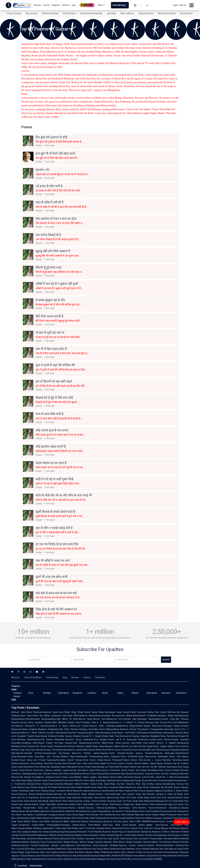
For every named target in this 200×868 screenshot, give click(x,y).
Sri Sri (25, 798)
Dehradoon (181, 693)
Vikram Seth (175, 757)
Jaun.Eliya (111, 13)
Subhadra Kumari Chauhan (44, 859)
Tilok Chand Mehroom (165, 712)
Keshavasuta (126, 736)
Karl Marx (119, 791)
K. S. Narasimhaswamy (108, 722)
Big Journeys (32, 13)
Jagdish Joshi (153, 825)
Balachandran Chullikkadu (145, 716)
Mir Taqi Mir (152, 767)
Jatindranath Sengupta (46, 815)
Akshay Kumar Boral (68, 815)
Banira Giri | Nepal (71, 856)
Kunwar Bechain (67, 852)
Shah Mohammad (147, 801)
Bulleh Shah (94, 804)
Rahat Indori (142, 743)
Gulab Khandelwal (26, 767)
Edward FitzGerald (113, 760)
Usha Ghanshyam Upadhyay (47, 767)
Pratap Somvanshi (144, 852)
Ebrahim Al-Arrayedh (106, 794)
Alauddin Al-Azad (33, 753)
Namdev (20, 753)
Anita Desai (34, 757)
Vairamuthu (143, 739)
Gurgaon (18, 693)
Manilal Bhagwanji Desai (34, 842)
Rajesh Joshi (123, 733)
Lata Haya (158, 852)
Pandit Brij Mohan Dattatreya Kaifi (49, 716)
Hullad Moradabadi (150, 770)
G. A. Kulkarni (169, 743)
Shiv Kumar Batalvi (135, 798)
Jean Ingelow (52, 852)
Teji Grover (112, 763)
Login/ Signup (182, 822)
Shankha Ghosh (146, 808)
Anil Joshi (108, 839)
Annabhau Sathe (30, 743)
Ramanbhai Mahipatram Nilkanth (41, 835)
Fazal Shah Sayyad (165, 798)
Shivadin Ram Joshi (78, 763)
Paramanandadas (166, 780)
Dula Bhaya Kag (57, 832)
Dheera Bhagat (126, 842)
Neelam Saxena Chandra (140, 753)
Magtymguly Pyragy (132, 780)
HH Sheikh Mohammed (59, 787)
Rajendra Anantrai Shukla (106, 832)
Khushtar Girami (51, 712)
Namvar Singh (85, 719)
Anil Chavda (155, 828)
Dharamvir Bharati (50, 13)
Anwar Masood (107, 798)
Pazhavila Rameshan (172, 760)
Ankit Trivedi (85, 828)
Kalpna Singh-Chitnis (91, 770)
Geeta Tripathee (118, 753)
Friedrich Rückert (89, 784)
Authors (66, 5)
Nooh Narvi (156, 774)
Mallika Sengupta (154, 818)
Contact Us (100, 677)
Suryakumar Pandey (29, 825)
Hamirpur (166, 693)
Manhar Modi (100, 825)
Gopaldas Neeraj (141, 842)
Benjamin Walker (166, 716)
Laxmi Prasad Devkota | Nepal (49, 856)
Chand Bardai (31, 787)
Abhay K (31, 815)
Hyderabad (63, 693)
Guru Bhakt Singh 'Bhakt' (71, 712)
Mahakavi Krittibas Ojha (65, 818)
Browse (38, 5)
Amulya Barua (27, 722)
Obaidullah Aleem (115, 780)
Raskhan (45, 791)
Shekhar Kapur (68, 757)
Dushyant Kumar (146, 13)
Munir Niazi (94, 798)
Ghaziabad (152, 693)
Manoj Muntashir (170, 856)
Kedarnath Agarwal (82, 791)
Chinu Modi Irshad (118, 825)
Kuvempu (150, 722)
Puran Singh (132, 801)
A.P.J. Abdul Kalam (128, 835)
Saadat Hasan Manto (93, 787)
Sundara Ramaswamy (57, 733)
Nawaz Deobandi (49, 736)
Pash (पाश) (78, 859)
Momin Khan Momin (105, 750)
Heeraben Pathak (70, 825)
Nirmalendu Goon (84, 811)
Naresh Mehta (66, 791)
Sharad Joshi (140, 777)
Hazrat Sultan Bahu (42, 804)
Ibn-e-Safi (173, 722)
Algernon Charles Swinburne (133, 845)
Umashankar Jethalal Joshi (51, 845)
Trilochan (74, 729)
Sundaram (144, 839)
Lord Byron (179, 804)
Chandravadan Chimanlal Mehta (164, 839)
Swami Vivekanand (123, 750)
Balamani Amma (128, 729)
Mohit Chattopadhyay (50, 825)
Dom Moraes (46, 770)
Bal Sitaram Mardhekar (53, 739)
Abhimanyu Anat (174, 767)
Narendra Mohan (124, 716)
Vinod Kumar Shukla (93, 760)
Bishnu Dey (140, 818)
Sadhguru (102, 859)
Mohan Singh (65, 798)
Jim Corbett (83, 726)
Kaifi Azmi (68, 859)
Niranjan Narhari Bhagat (82, 842)
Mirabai (21, 787)
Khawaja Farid (162, 801)
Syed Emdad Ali (153, 811)
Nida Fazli (121, 794)
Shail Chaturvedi (66, 774)
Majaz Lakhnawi (34, 780)
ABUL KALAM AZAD (115, 856)
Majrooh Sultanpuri (45, 777)
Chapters (56, 5)
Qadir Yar (121, 801)
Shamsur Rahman (95, 808)
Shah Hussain (25, 804)
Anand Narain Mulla (94, 712)
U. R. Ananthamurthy (44, 726)
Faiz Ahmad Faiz (28, 777)
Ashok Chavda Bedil (114, 828)
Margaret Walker (112, 746)
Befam (137, 832)
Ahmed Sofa (99, 719)
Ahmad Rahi (36, 801)
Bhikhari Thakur (82, 777)
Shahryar (162, 767)
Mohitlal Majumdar (135, 815)
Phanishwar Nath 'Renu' (30, 791)
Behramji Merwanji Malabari (70, 835)
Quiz (74, 5)
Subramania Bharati (172, 733)
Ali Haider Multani (86, 794)
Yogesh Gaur (134, 770)
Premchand (63, 808)
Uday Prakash (77, 787)
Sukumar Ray (83, 818)
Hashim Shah (61, 801)
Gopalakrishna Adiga (125, 726)
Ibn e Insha (168, 777)
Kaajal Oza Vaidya (40, 832)
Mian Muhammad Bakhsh (64, 804)
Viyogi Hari (43, 787)
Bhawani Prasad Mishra (135, 856)
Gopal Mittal (73, 716)
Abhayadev (22, 757)
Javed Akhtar (164, 739)
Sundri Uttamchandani (57, 746)
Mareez (165, 828)
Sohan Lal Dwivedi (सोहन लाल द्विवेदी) (147, 859)
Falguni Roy (83, 815)
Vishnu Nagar (89, 780)
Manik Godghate (30, 729)
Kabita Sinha (131, 808)
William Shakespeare (104, 852)
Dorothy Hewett (155, 777)
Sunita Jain (114, 739)
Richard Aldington (77, 746)
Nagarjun (105, 753)
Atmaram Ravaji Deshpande (79, 739)
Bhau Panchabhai (169, 736)
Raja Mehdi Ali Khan (67, 719)
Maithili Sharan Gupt (34, 821)
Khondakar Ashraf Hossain (69, 760)
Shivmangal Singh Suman (117, 712)
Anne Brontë (165, 770)
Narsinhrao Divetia (90, 845)
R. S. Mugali (95, 736)
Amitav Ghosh (114, 743)
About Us (15, 677)
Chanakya (31, 784)
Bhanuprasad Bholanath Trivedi (79, 832)
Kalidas (89, 746)
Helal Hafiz (71, 811)
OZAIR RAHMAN (143, 821)
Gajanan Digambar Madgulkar (146, 736)
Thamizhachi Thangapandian (150, 729)
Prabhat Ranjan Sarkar (135, 811)
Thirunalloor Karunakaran (64, 750)
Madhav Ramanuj (33, 828)
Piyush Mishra (103, 849)
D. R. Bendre (138, 722)
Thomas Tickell (108, 804)
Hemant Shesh (32, 770)
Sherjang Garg (86, 729)
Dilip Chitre (64, 729)
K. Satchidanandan (29, 774)
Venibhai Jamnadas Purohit (89, 839)
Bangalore (78, 693)
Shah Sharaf (24, 801)
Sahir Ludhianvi (127, 13)
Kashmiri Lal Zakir (129, 746)
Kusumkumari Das (169, 811)
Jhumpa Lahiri (129, 743)
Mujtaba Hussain (81, 736)
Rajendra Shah (111, 842)
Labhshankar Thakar (52, 828)
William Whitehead (72, 821)
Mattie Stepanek (112, 757)
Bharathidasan (156, 733)
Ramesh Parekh (29, 845)
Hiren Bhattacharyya (161, 750)
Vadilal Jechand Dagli (109, 835)
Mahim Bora (174, 746)
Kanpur (17, 696)
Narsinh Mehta (155, 845)
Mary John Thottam (50, 757)
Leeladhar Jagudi (61, 770)
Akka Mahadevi (59, 722)
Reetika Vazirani (65, 736)
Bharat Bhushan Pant (87, 849)
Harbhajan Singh (80, 798)
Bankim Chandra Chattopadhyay (152, 835)
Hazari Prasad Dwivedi (52, 780)
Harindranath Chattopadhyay (89, 757)
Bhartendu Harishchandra (103, 791)
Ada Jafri (141, 767)
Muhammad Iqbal (165, 804)
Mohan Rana (43, 763)
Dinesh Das (21, 815)
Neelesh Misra (90, 859)
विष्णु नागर (79, 780)
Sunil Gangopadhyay (101, 811)
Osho (19, 798)
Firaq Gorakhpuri (27, 856)
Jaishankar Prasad (171, 818)
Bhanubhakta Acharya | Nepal (92, 856)
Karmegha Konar (172, 729)
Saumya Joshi (168, 825)
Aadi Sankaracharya (83, 743)
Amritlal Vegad (145, 746)
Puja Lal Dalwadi (126, 832)
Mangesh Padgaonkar (48, 729)
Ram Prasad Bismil (59, 763)
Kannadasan (106, 733)
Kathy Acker (37, 808)
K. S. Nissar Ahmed (66, 726)
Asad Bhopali (28, 746)
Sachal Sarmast (75, 801)
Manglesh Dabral (72, 784)
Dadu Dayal (104, 784)
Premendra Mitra (174, 815)
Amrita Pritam (69, 13)
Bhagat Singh (24, 852)
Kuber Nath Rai (116, 767)
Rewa (105, 693)
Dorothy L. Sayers (152, 760)
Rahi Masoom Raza (173, 849)
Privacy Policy (52, 677)
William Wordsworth (53, 821)
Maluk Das (115, 784)
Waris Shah (82, 804)
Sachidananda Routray (173, 784)
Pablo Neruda (23, 808)
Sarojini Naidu (70, 753)
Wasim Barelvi (130, 767)
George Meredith (149, 780)
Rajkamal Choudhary (164, 791)
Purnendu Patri (97, 815)
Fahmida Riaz (130, 719)
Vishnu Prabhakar (129, 757)
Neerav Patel (86, 825)
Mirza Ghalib (26, 859)
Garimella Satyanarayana (29, 739)
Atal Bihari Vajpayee (84, 852)
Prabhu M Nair (131, 791)
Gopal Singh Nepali (97, 763)
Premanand (52, 842)
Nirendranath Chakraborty (167, 808)
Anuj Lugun (31, 750)
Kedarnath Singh (118, 849)
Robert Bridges (123, 804)
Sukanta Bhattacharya (92, 821)
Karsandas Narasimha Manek (30, 839)
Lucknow (92, 693)
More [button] (100, 5)
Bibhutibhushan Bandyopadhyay (41, 719)
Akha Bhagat (64, 842)
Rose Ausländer (111, 787)
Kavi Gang (126, 784)
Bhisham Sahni (19, 712)
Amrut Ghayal (131, 828)
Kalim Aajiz (21, 780)
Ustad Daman (52, 798)
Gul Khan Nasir (139, 784)
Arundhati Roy (109, 716)
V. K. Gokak (126, 722)
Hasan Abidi (98, 746)
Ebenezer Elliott (38, 852)
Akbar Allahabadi (69, 767)
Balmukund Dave (68, 839)
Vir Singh (174, 801)
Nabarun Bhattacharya (90, 716)
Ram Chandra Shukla (48, 774)
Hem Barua (136, 804)
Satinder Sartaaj (155, 794)
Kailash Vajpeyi (149, 763)
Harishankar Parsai (27, 763)
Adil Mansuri (175, 828)
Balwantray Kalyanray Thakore (155, 832)
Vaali (114, 733)
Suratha (153, 739)
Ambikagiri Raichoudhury (149, 719)
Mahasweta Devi (114, 719)
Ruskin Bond (68, 780)
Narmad (48, 839)
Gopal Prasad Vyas (64, 777)
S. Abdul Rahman (37, 733)
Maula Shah (150, 798)
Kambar (139, 726)
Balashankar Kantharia (173, 845)
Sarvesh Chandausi (170, 774)
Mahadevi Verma (134, 849)
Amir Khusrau (161, 722)
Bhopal (135, 693)
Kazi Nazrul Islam (126, 821)
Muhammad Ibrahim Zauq (138, 774)
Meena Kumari (110, 777)
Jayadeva (39, 722)
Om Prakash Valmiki (89, 753)
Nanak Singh (49, 801)
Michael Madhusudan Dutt (38, 811)
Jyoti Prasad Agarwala (44, 760)
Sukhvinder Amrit (37, 798)
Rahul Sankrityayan (139, 733)
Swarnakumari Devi (53, 753)
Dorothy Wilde (100, 743)
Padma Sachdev (77, 808)
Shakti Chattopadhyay (99, 818)
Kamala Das (75, 770)
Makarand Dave (73, 845)
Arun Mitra (121, 815)
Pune (31, 693)
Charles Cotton (90, 801)
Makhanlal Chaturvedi (66, 849)
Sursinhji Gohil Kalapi (26, 849)
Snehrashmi (176, 832)
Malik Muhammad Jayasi (131, 787)
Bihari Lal (54, 791)
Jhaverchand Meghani (46, 849)
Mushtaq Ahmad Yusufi (85, 774)
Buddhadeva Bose (114, 808)
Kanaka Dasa (74, 722)
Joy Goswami (118, 811)
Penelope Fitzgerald (107, 801)
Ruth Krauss (41, 746)
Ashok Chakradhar (152, 787)
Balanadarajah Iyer (100, 767)
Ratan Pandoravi (34, 712)
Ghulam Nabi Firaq (111, 736)
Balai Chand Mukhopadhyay (106, 729)
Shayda (21, 828)
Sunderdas (59, 784)
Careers (87, 677)
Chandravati (110, 815)
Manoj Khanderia (91, 835)
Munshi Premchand (167, 13)
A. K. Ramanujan (129, 739)
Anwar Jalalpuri (160, 746)
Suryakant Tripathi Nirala (29, 736)
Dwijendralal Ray (58, 811)
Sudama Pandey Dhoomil (129, 763)
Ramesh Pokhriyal (24, 726)
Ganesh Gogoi (168, 719)
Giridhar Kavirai (154, 784)
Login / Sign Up (179, 5)
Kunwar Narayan (146, 791)
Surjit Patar (120, 798)
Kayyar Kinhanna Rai (167, 763)
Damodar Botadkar (109, 845)
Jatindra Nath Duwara (85, 750)
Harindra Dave (132, 839)
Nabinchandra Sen (46, 818)
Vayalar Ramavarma (153, 726)
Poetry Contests (14, 13)
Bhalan (75, 828)
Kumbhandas (180, 780)
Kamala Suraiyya (44, 750)
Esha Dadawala (24, 832)
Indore (120, 693)
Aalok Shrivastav (125, 777)
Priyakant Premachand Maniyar (165, 842)
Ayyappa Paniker (172, 726)
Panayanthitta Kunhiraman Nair (111, 774)
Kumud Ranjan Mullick (155, 815)
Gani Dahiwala (98, 828)
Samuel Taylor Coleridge (102, 726)
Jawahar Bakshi (137, 825)
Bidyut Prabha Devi (48, 743)
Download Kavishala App (91, 13)
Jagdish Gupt (96, 777)
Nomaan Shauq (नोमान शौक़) (119, 859)
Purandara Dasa (89, 722)
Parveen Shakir (84, 767)
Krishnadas (101, 780)
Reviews (75, 677)
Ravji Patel (67, 828)
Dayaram (99, 842)
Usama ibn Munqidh (142, 750)
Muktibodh (41, 794)
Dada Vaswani (66, 743)
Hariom (60, 859)
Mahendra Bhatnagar (164, 753)
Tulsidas (48, 722)
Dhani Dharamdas (45, 784)
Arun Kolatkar (101, 739)
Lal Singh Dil (170, 794)
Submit (166, 660)
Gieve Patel (26, 716)
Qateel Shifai (155, 743)
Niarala (49, 794)
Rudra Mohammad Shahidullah (153, 757)
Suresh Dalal (119, 839)
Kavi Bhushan (167, 787)
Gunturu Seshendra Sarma (114, 770)
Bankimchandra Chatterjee (163, 821)
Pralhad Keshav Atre (133, 760)
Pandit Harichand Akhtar (142, 712)
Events (46, 5)
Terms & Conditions (33, 677)
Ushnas (56, 839)
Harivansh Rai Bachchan (65, 794)
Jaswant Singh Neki (136, 794)
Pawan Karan (26, 760)
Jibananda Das (110, 821)
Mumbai (47, 693)
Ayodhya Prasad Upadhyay (122, 818)
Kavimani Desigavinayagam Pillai (84, 733)
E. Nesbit (178, 791)
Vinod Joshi (143, 828)
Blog (65, 677)
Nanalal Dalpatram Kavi (153, 849)
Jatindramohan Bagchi (26, 818)
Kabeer (117, 852)
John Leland (50, 808)
